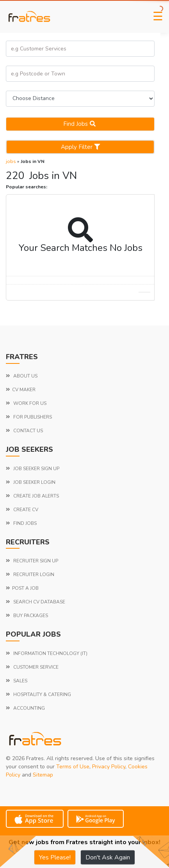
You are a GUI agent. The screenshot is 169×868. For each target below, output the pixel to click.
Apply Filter (80, 147)
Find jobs (80, 124)
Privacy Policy (109, 767)
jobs (11, 161)
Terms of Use (73, 767)
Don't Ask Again (108, 857)
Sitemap (43, 775)
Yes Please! (55, 857)
